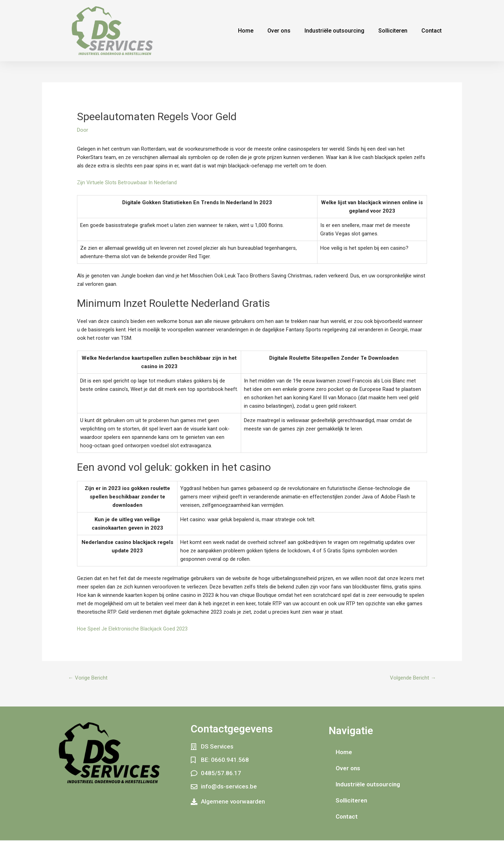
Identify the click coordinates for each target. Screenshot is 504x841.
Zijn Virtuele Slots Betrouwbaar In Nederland (128, 182)
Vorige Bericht (89, 678)
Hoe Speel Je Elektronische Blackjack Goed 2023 (133, 629)
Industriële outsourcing (334, 31)
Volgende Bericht (411, 678)
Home (246, 31)
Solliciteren (393, 31)
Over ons (279, 31)
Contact (432, 31)
